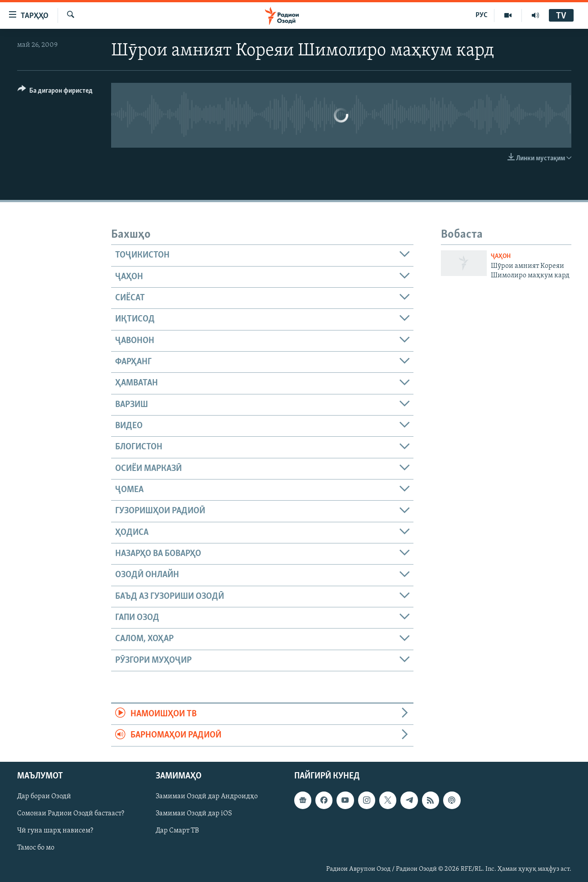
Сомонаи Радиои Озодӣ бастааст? (71, 814)
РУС (482, 15)
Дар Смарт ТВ (177, 831)
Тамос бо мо (36, 848)
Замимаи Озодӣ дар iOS (194, 814)
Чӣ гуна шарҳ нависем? (55, 831)
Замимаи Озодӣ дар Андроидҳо (207, 796)
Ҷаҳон (501, 256)
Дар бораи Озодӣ (44, 796)
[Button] (55, 92)
